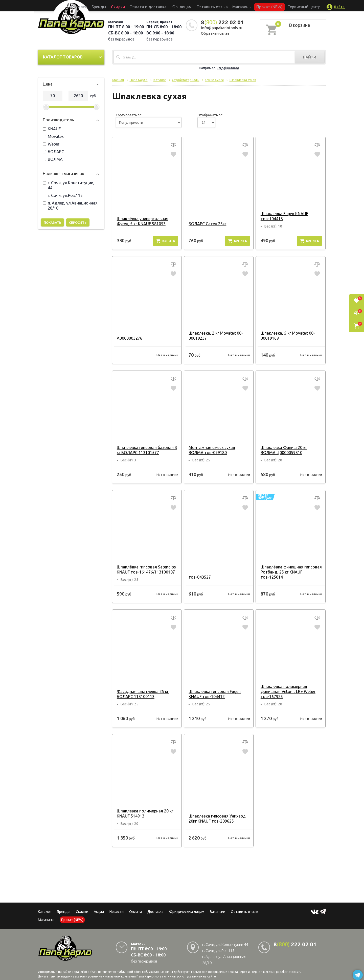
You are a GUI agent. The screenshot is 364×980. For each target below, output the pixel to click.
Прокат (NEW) (254, 6)
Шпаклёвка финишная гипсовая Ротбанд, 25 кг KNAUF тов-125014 (290, 572)
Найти (310, 57)
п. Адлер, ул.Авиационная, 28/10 (71, 206)
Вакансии (218, 912)
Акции (99, 912)
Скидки (82, 912)
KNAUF (52, 129)
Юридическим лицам (187, 912)
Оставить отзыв (208, 6)
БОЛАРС (53, 152)
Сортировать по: (129, 115)
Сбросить (78, 222)
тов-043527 (198, 577)
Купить (166, 241)
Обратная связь (215, 33)
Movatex (53, 136)
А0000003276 (128, 338)
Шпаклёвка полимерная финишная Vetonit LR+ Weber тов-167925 (287, 691)
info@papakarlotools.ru (222, 28)
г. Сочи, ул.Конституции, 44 (69, 185)
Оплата (135, 912)
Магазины (46, 920)
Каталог (102, 6)
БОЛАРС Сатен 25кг (206, 224)
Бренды (118, 6)
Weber (51, 144)
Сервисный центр (281, 6)
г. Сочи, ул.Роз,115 (63, 195)
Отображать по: (210, 115)
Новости (117, 912)
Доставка (155, 912)
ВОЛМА (53, 159)
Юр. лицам (184, 6)
